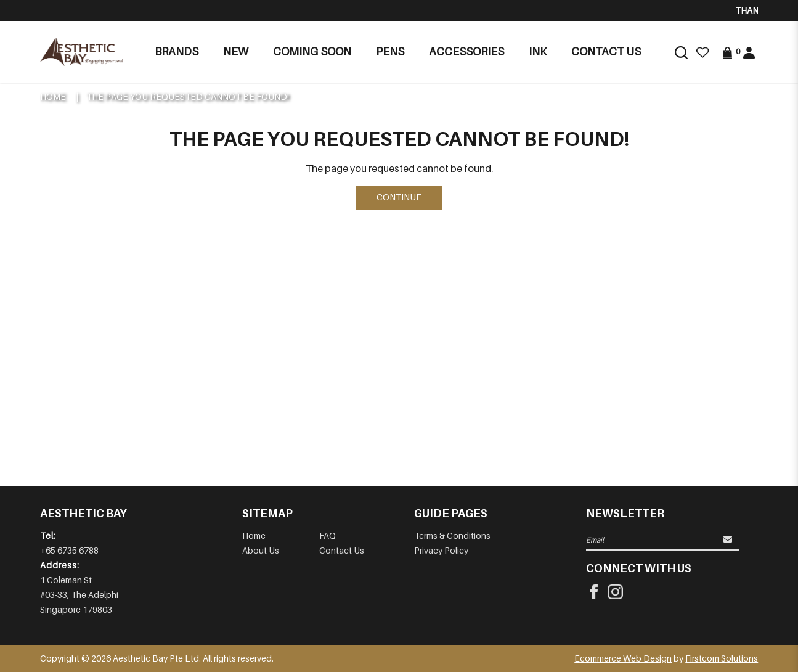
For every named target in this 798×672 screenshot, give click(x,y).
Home (53, 96)
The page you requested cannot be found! (188, 96)
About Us (261, 550)
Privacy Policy (441, 550)
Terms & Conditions (452, 535)
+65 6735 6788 (69, 550)
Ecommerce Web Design (623, 658)
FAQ (328, 535)
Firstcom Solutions (722, 658)
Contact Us (342, 550)
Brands (177, 51)
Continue (399, 197)
